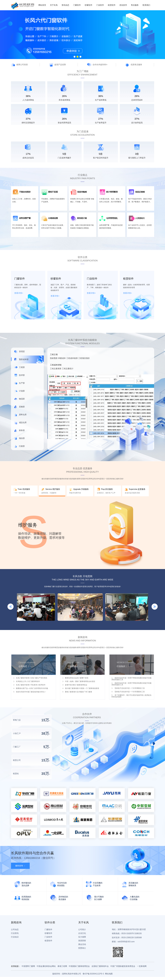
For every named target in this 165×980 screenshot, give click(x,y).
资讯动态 (65, 5)
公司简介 (82, 930)
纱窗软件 (89, 5)
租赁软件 (112, 5)
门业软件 (100, 5)
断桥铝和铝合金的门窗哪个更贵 (77, 678)
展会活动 (82, 944)
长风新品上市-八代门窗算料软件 (28, 681)
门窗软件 (77, 5)
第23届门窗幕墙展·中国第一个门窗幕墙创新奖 (82, 688)
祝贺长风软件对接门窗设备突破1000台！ (31, 692)
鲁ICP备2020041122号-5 (93, 974)
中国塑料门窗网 (28, 966)
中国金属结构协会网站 (46, 966)
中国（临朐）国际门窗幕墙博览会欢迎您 (80, 681)
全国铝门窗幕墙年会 (100, 966)
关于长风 (54, 5)
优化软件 (123, 5)
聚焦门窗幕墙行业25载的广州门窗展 (79, 692)
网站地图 (109, 974)
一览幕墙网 (142, 966)
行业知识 (15, 937)
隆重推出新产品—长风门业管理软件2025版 (32, 688)
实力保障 (82, 937)
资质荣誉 (82, 941)
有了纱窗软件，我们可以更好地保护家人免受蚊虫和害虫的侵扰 (131, 696)
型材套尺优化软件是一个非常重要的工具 (129, 688)
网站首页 (42, 5)
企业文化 (82, 933)
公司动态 (15, 930)
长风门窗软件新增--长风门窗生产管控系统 (32, 678)
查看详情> (19, 293)
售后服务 (135, 5)
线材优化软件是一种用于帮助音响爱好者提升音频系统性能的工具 (131, 679)
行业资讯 (15, 933)
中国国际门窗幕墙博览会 (79, 966)
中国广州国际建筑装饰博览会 (123, 966)
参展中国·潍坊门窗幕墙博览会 (76, 685)
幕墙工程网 (62, 966)
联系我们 (146, 5)
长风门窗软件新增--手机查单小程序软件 (31, 685)
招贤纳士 (82, 948)
